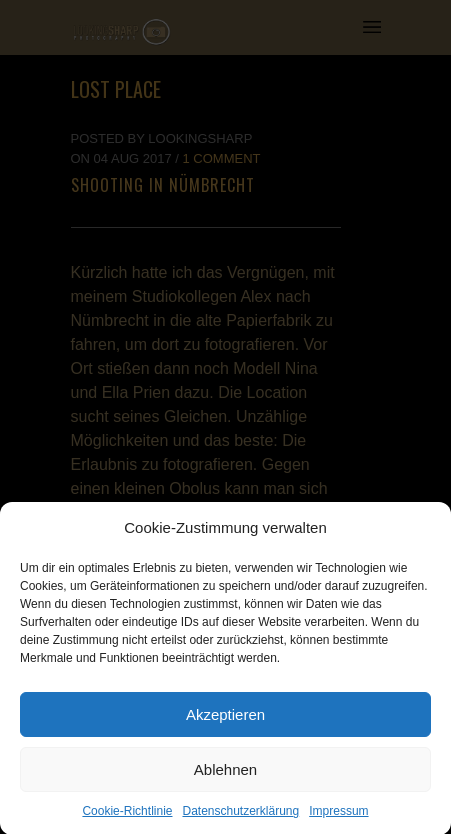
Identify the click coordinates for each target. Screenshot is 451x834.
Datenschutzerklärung (240, 816)
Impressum (338, 816)
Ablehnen (225, 773)
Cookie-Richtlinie (127, 816)
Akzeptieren (225, 718)
